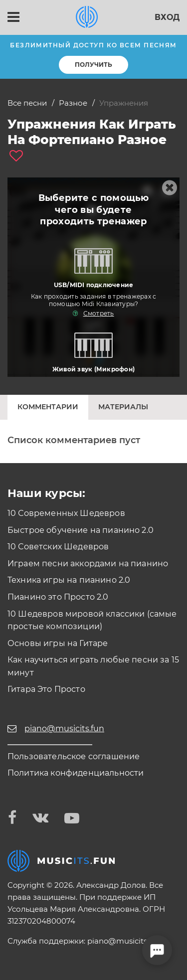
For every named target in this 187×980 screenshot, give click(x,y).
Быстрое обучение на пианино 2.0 (81, 530)
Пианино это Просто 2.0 (58, 597)
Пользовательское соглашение (74, 756)
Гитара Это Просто (46, 689)
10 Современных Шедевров (66, 513)
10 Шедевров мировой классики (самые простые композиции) (92, 620)
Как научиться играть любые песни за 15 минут (93, 666)
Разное (73, 103)
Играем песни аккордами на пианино (88, 564)
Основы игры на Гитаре (58, 643)
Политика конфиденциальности (76, 773)
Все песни (27, 103)
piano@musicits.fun (124, 941)
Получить (93, 65)
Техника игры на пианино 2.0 (69, 580)
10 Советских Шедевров (58, 547)
